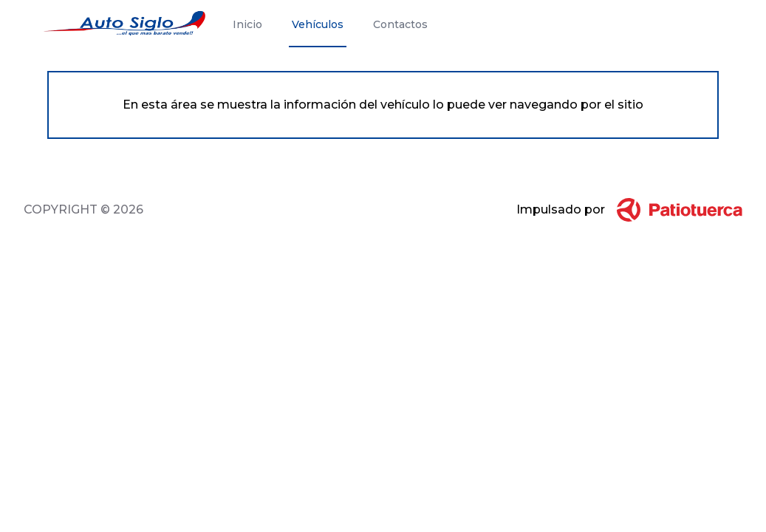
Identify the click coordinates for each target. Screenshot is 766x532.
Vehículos (318, 24)
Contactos (400, 24)
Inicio (247, 24)
